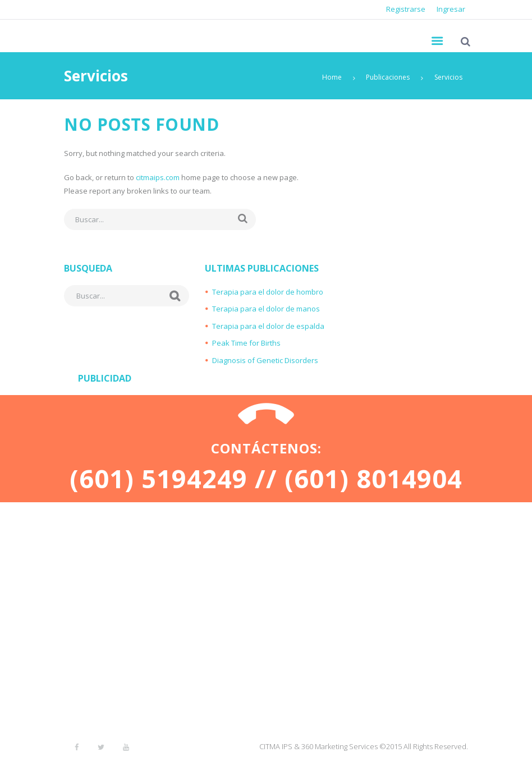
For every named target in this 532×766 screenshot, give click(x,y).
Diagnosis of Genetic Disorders (265, 360)
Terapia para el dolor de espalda (268, 326)
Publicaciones (388, 77)
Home (332, 77)
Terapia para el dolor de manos (266, 309)
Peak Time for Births (246, 343)
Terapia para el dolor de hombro (268, 292)
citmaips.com (158, 177)
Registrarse (406, 9)
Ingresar (451, 9)
